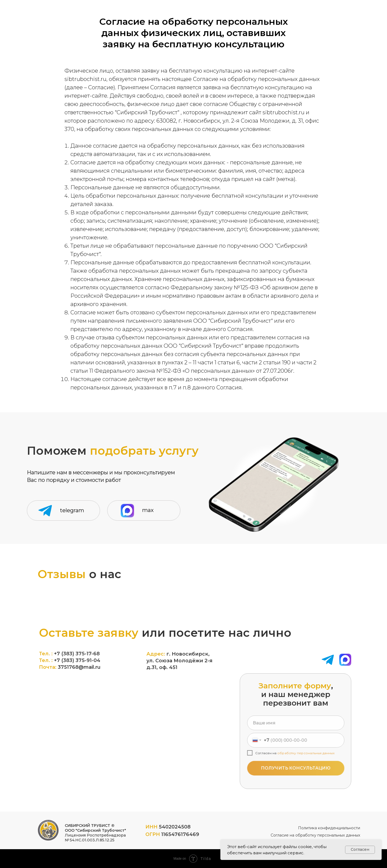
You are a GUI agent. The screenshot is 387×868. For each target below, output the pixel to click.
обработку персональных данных (305, 752)
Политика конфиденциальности (329, 828)
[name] (296, 725)
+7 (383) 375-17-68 (77, 654)
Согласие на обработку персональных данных (315, 835)
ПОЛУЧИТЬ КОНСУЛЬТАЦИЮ (296, 766)
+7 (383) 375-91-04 (77, 660)
